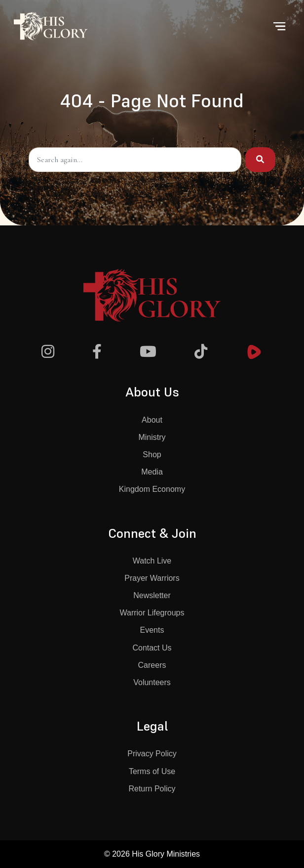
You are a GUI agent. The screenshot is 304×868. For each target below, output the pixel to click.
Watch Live (152, 561)
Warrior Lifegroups (152, 613)
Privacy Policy (152, 754)
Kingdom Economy (152, 489)
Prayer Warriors (152, 578)
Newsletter (152, 595)
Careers (152, 665)
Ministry (152, 437)
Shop (152, 455)
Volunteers (152, 682)
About (152, 420)
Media (152, 472)
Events (152, 630)
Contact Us (152, 648)
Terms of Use (152, 771)
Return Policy (152, 789)
